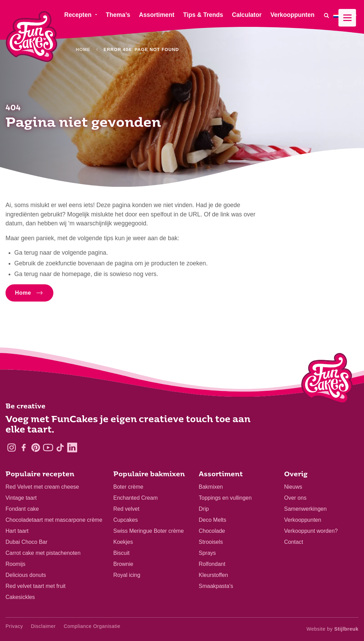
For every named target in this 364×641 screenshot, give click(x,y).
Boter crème (128, 487)
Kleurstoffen (213, 575)
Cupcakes (126, 520)
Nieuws (293, 487)
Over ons (295, 498)
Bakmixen (211, 487)
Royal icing (127, 575)
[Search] (326, 15)
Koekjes (123, 542)
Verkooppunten (303, 520)
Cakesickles (20, 597)
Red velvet (126, 509)
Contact (294, 542)
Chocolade (212, 531)
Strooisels (211, 542)
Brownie (123, 564)
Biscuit (121, 553)
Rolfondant (212, 564)
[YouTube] (48, 447)
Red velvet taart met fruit (35, 586)
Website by (332, 629)
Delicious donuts (26, 575)
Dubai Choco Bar (27, 542)
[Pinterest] (36, 447)
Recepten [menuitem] (78, 15)
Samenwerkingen (305, 509)
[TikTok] (60, 447)
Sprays (207, 553)
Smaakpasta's (216, 586)
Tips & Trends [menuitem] (203, 15)
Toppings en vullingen (225, 498)
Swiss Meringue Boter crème (149, 531)
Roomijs (15, 564)
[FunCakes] (32, 37)
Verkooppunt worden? (311, 531)
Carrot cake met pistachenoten (43, 553)
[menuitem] (346, 15)
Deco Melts (212, 520)
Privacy (14, 626)
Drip (204, 509)
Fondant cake (22, 509)
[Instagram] (12, 447)
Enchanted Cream (136, 498)
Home (83, 49)
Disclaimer (43, 626)
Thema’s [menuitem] (118, 15)
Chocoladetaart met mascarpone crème (54, 520)
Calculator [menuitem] (247, 15)
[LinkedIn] (72, 447)
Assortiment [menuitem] (157, 15)
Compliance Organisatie (92, 626)
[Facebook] (24, 447)
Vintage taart (21, 498)
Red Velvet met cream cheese (42, 487)
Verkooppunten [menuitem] (292, 15)
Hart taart (17, 531)
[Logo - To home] (327, 380)
